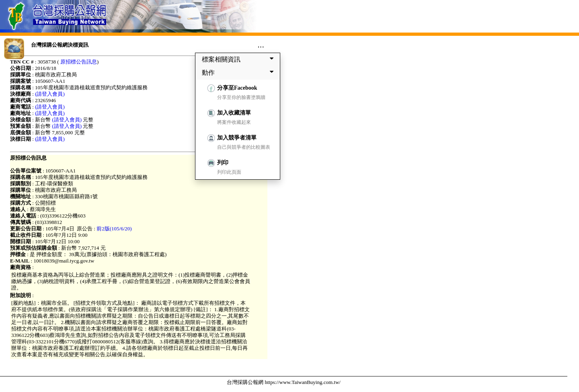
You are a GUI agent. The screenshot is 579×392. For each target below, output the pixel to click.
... (261, 45)
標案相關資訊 (239, 59)
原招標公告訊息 (79, 62)
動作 (239, 72)
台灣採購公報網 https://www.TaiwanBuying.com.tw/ (284, 382)
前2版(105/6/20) (114, 229)
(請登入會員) (50, 94)
